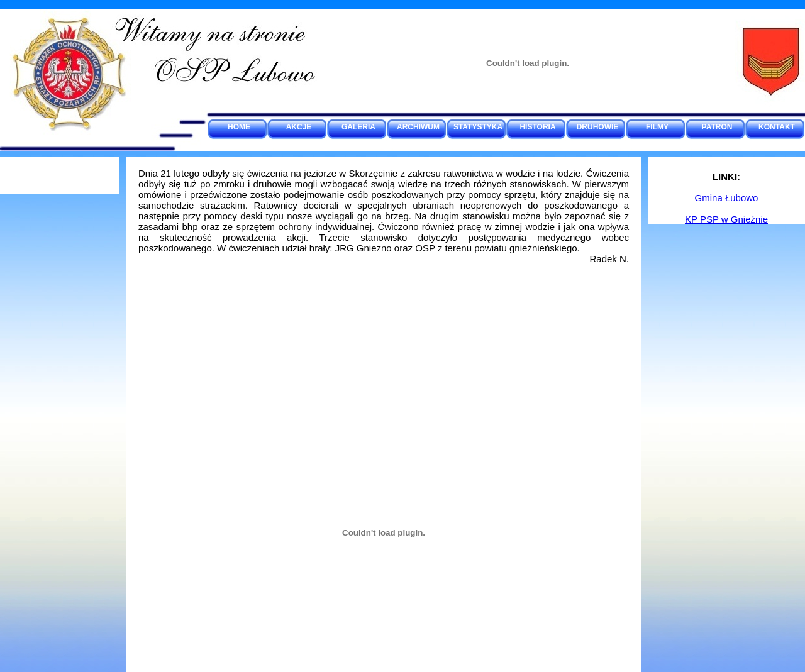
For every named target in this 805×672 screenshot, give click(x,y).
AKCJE (299, 127)
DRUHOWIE (598, 127)
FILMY (657, 127)
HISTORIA (537, 127)
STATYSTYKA (478, 127)
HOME (239, 127)
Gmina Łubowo (727, 198)
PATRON (717, 127)
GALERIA (358, 127)
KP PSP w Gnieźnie (726, 219)
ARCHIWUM (418, 127)
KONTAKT (777, 127)
